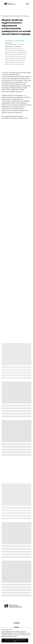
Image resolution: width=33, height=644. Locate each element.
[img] (9, 612)
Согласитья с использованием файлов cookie (15, 640)
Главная (17, 623)
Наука (17, 627)
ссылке (16, 635)
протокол (8, 52)
